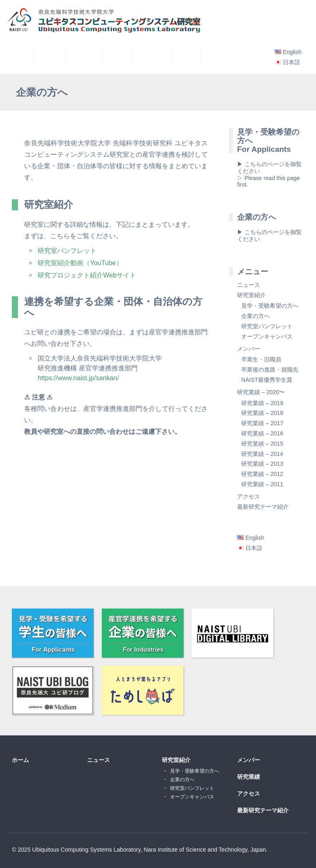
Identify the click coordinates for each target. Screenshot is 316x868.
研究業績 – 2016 (262, 433)
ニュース (249, 285)
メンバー (249, 349)
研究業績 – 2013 (262, 464)
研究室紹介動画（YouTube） (80, 263)
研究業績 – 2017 (262, 423)
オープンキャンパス (267, 336)
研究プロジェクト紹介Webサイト (87, 275)
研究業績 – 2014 (262, 454)
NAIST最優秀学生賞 (267, 380)
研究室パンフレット (67, 250)
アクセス (249, 496)
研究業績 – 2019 (262, 403)
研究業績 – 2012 (262, 474)
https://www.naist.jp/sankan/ (78, 378)
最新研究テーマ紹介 (263, 507)
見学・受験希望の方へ (270, 306)
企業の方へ (255, 316)
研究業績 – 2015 (262, 444)
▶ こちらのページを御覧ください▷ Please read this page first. (269, 174)
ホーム (20, 760)
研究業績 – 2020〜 (261, 392)
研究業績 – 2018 (262, 413)
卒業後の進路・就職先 (270, 370)
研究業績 (249, 777)
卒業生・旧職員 (261, 359)
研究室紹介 (251, 295)
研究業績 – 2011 (262, 484)
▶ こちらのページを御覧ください (269, 236)
